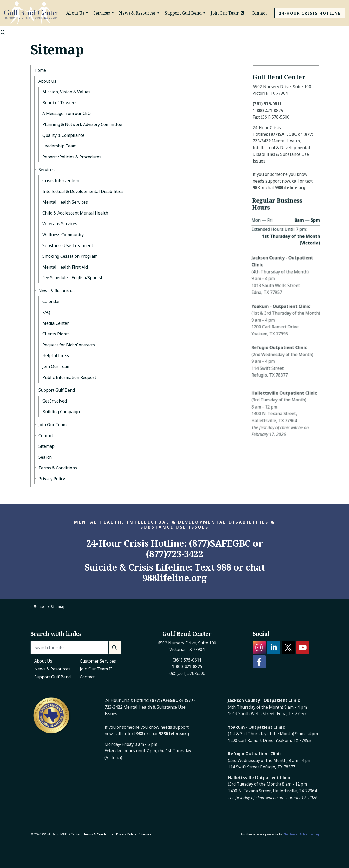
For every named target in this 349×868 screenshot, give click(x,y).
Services (102, 13)
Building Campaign (61, 412)
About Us (75, 13)
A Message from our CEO (67, 113)
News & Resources (137, 13)
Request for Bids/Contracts (69, 345)
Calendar (51, 301)
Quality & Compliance (63, 135)
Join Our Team (227, 13)
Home (40, 70)
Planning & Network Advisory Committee (82, 124)
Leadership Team (59, 146)
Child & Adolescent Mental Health (75, 213)
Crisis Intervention (61, 180)
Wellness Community (63, 235)
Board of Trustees (60, 103)
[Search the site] (76, 647)
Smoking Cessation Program (70, 256)
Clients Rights (56, 334)
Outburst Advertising (301, 834)
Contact (259, 13)
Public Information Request (69, 377)
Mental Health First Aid (65, 267)
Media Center (56, 323)
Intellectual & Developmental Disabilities (83, 191)
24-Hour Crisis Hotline (310, 13)
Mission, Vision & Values (66, 92)
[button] (115, 647)
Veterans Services (60, 224)
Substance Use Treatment (68, 245)
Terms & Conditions (58, 468)
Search (45, 457)
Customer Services (98, 661)
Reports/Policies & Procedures (72, 157)
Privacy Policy (52, 479)
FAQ (46, 312)
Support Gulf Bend (183, 13)
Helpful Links (56, 355)
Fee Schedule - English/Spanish (73, 278)
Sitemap (47, 446)
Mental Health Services (65, 202)
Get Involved (55, 401)
